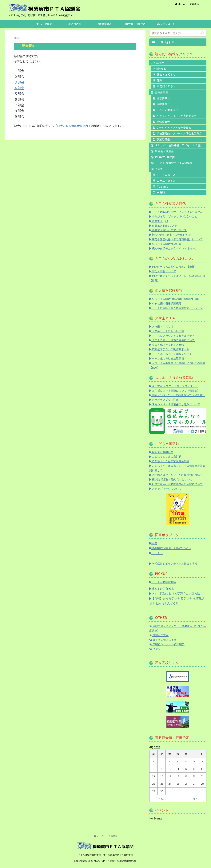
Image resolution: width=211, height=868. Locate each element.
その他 (159, 169)
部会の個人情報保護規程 (73, 126)
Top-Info (163, 187)
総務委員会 (163, 122)
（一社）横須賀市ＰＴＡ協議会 (174, 163)
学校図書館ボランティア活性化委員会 (179, 133)
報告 (153, 543)
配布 (160, 80)
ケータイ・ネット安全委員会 (174, 128)
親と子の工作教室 (162, 589)
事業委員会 (163, 139)
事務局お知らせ (166, 86)
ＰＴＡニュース (166, 175)
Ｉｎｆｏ (156, 553)
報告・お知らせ (166, 74)
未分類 (161, 192)
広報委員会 (163, 104)
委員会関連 (161, 92)
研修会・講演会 (164, 151)
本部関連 (159, 63)
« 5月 (162, 798)
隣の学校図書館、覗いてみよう (170, 548)
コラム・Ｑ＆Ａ (166, 181)
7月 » (194, 798)
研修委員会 (163, 98)
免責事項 (194, 4)
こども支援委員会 (167, 110)
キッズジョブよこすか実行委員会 (177, 116)
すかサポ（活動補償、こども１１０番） (179, 145)
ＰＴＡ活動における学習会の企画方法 (175, 593)
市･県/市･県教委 (165, 157)
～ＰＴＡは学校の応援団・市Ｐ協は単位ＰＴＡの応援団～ (105, 855)
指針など (161, 69)
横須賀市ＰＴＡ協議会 (105, 861)
